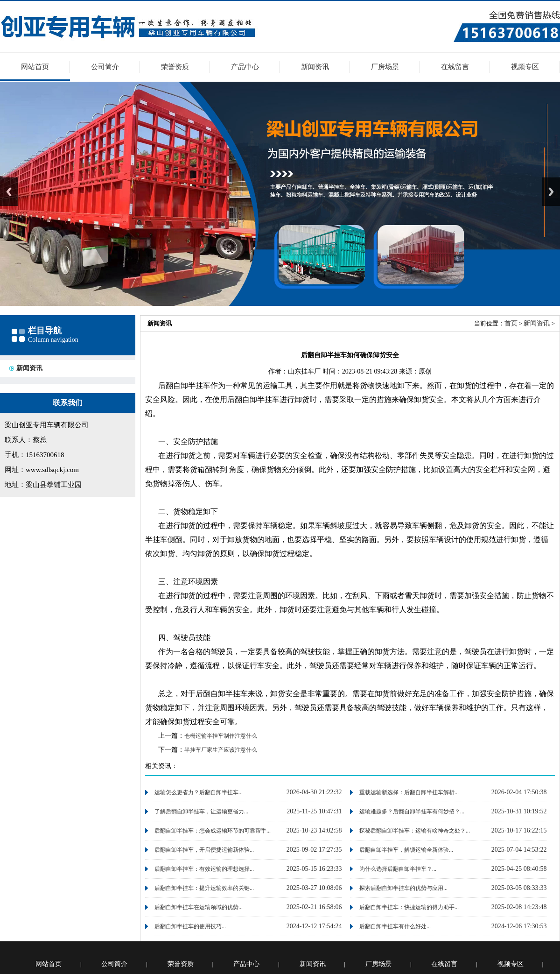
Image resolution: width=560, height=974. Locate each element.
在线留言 (455, 67)
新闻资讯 (315, 67)
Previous (9, 192)
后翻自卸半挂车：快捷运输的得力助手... (409, 907)
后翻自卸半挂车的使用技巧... (190, 926)
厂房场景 (385, 67)
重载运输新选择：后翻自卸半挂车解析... (409, 792)
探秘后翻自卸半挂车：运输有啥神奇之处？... (415, 831)
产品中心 (245, 67)
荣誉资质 (175, 67)
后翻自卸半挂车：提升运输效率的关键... (204, 888)
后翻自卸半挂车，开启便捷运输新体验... (204, 850)
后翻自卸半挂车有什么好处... (395, 926)
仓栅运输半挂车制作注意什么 (221, 736)
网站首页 (35, 67)
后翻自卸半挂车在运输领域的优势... (199, 907)
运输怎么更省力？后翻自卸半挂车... (199, 792)
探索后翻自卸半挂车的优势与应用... (403, 888)
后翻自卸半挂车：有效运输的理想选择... (204, 869)
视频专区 (525, 67)
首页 (511, 323)
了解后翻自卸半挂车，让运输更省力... (201, 812)
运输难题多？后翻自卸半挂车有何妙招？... (412, 812)
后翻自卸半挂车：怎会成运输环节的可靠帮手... (213, 831)
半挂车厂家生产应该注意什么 (221, 750)
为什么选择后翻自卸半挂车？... (398, 869)
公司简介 (105, 67)
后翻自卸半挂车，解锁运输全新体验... (406, 850)
